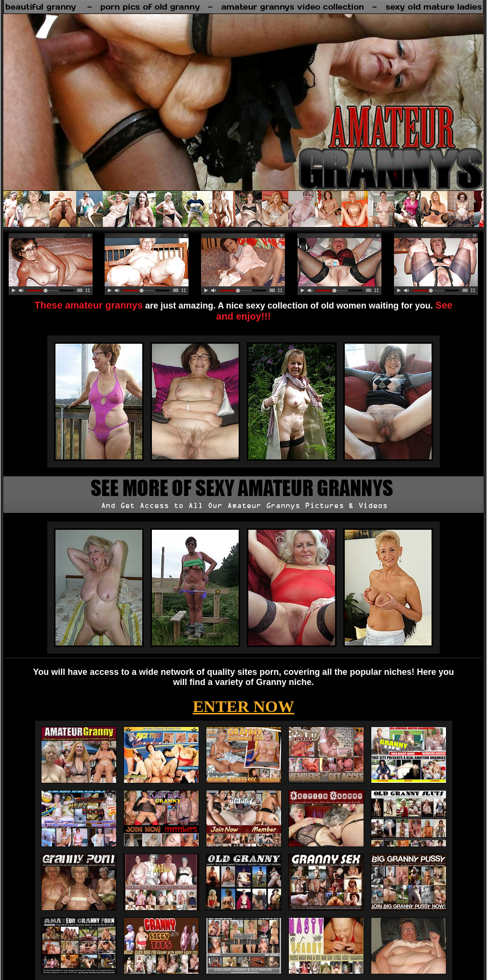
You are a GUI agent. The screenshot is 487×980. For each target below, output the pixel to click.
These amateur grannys (89, 305)
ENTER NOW (244, 706)
